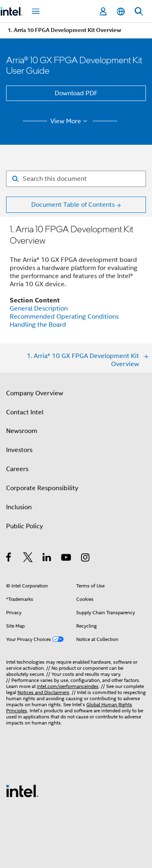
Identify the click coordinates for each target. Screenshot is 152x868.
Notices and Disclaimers (43, 692)
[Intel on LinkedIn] (47, 559)
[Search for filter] (76, 179)
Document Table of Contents (73, 205)
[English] (121, 12)
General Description (39, 309)
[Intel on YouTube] (67, 559)
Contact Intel (25, 412)
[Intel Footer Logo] (22, 791)
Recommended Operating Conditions (64, 317)
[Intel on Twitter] (28, 559)
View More (70, 121)
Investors (19, 450)
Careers (17, 469)
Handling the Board (38, 325)
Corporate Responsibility (42, 488)
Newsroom (22, 431)
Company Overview (35, 393)
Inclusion (19, 507)
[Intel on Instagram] (86, 559)
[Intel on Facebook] (9, 559)
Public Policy (25, 526)
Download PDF (76, 93)
